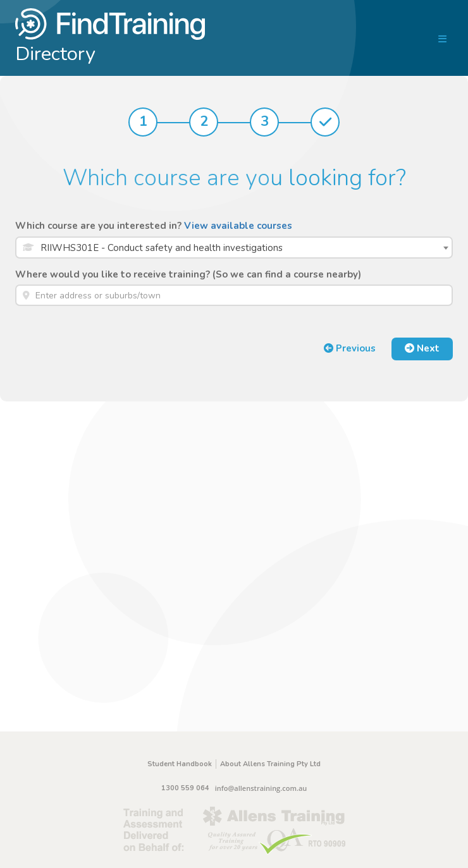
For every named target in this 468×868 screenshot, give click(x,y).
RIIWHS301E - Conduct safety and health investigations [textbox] (162, 248)
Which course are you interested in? (154, 226)
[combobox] (234, 248)
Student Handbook (180, 764)
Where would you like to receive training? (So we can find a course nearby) (188, 274)
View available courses (238, 226)
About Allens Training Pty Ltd (270, 764)
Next (422, 348)
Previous (350, 348)
